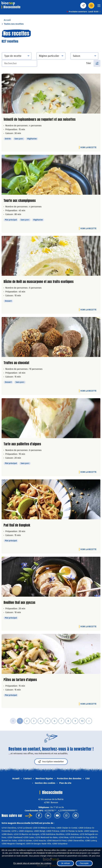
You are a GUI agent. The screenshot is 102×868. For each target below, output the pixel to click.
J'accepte (84, 863)
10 (82, 721)
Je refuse (65, 863)
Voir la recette (88, 147)
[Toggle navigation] (99, 6)
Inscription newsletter (51, 762)
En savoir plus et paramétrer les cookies (32, 863)
